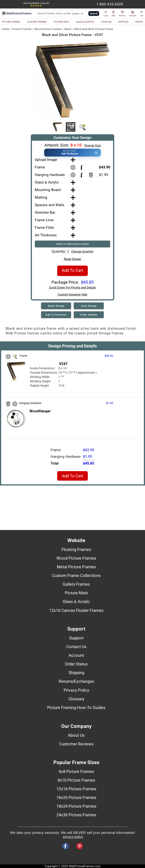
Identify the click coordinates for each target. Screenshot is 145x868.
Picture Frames (22, 29)
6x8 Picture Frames (76, 771)
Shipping (76, 673)
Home (6, 29)
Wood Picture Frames (48, 29)
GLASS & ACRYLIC (85, 22)
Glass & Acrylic (47, 182)
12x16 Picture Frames (76, 789)
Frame (40, 167)
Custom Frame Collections (76, 575)
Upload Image (46, 160)
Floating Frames (76, 549)
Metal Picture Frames (76, 567)
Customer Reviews (76, 744)
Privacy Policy (76, 690)
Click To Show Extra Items (72, 244)
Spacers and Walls (50, 205)
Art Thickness (46, 235)
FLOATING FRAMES (37, 22)
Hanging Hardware (50, 175)
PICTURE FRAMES (11, 22)
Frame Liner (44, 220)
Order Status (76, 664)
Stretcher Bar (45, 212)
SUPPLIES (123, 22)
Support (76, 638)
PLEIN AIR (106, 22)
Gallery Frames (76, 584)
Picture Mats (76, 593)
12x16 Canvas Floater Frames (76, 610)
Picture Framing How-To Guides (76, 707)
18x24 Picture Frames (76, 806)
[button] (106, 14)
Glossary (76, 699)
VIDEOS (139, 22)
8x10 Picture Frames (76, 780)
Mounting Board (48, 190)
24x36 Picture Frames (76, 815)
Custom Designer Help (72, 295)
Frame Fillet (44, 228)
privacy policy (73, 837)
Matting (41, 197)
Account (76, 655)
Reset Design (72, 259)
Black (68, 29)
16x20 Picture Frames (76, 797)
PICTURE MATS (61, 22)
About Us (76, 735)
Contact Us (76, 647)
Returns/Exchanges (76, 681)
